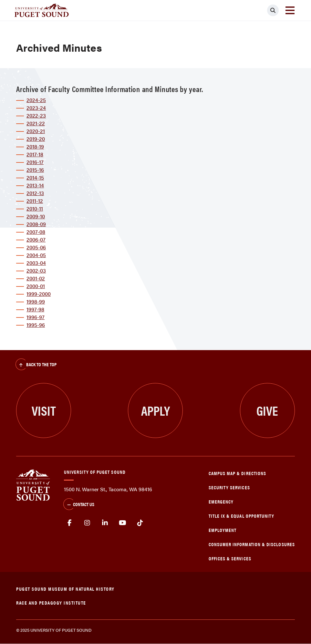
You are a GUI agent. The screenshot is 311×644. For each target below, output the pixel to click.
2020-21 (36, 131)
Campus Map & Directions (238, 473)
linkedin (105, 523)
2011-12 (35, 201)
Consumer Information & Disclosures (252, 544)
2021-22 (36, 123)
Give (267, 410)
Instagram (87, 523)
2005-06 (36, 247)
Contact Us (79, 505)
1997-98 (35, 309)
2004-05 (36, 255)
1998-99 (36, 301)
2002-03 (36, 270)
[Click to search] (273, 10)
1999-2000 (39, 294)
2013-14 (35, 185)
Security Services (229, 487)
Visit (44, 410)
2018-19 (35, 146)
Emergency (221, 501)
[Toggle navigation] (290, 10)
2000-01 (36, 286)
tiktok (140, 523)
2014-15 (35, 177)
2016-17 (35, 162)
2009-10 (36, 216)
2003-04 (36, 263)
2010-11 (35, 208)
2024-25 (36, 100)
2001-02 (36, 278)
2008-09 (36, 224)
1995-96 (36, 325)
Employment (223, 530)
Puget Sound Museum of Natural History (65, 589)
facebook (70, 523)
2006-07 (36, 239)
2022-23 (36, 115)
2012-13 (35, 193)
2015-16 (35, 170)
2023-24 (36, 108)
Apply (155, 410)
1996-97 (36, 317)
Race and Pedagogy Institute (51, 602)
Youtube (123, 523)
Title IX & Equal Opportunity (242, 516)
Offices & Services (230, 558)
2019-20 (36, 139)
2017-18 (35, 154)
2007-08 (36, 232)
